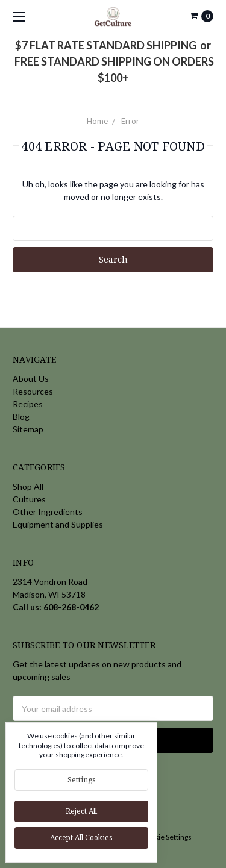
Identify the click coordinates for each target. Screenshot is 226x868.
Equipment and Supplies (58, 524)
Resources (33, 391)
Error (130, 121)
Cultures (29, 499)
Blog (21, 417)
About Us (31, 379)
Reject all (81, 811)
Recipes (28, 404)
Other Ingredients (48, 512)
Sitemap (28, 429)
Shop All (28, 486)
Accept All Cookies (81, 838)
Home (97, 121)
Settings (82, 780)
